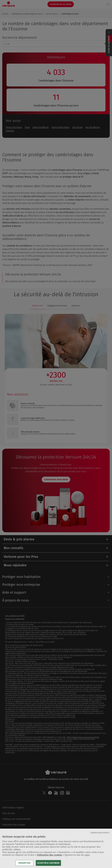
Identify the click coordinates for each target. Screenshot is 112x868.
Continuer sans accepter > (100, 836)
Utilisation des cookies (50, 859)
